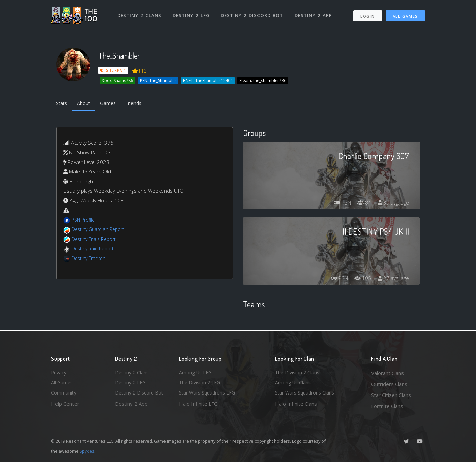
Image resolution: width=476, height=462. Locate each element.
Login (367, 14)
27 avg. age (393, 279)
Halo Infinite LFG (198, 406)
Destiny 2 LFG (192, 13)
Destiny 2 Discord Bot (253, 13)
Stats (62, 104)
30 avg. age (393, 204)
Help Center (65, 406)
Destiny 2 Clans (140, 13)
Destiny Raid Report (94, 250)
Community (64, 395)
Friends (140, 104)
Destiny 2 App (315, 13)
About (86, 104)
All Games (405, 14)
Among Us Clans (294, 384)
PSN (339, 204)
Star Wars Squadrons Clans (306, 395)
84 (362, 204)
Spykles (87, 451)
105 (361, 279)
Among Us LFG (196, 373)
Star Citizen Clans (391, 395)
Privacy (59, 373)
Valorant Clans (388, 373)
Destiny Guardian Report (100, 230)
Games (112, 104)
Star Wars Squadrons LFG (209, 395)
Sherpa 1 (114, 70)
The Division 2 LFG (201, 384)
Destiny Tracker (89, 260)
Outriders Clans (389, 384)
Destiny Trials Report (95, 240)
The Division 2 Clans (298, 373)
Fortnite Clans (387, 406)
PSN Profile (84, 221)
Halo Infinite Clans (296, 406)
